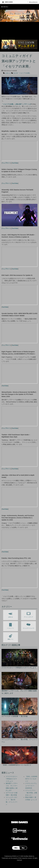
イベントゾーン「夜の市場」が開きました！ (31, 793)
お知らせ (8, 73)
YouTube (15, 163)
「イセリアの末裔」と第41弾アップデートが (16, 104)
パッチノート (11, 625)
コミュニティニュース (28, 625)
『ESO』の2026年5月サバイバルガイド (31, 779)
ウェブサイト (6, 163)
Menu (5, 7)
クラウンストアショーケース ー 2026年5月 (31, 786)
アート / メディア (28, 614)
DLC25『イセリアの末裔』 (22, 73)
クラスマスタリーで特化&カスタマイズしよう (12, 779)
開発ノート (11, 637)
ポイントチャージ (33, 2)
